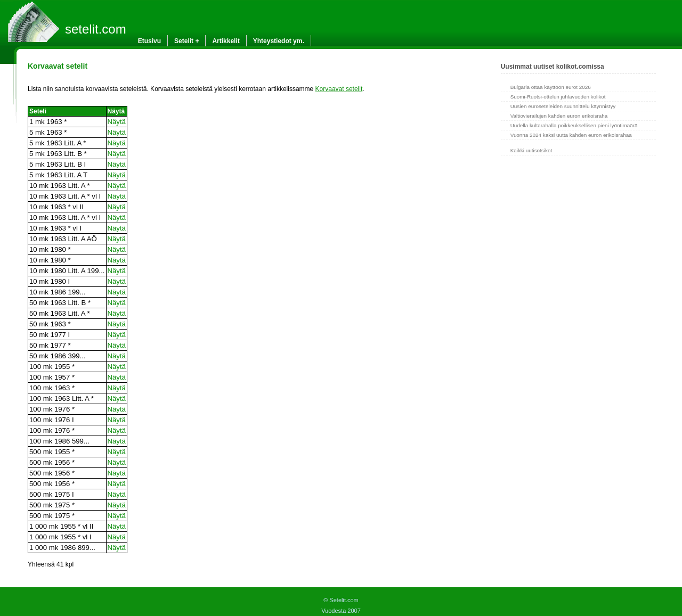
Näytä (117, 122)
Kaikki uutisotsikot (531, 150)
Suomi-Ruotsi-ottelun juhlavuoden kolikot (558, 97)
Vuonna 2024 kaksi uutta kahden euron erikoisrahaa (571, 135)
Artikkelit (226, 41)
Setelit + (186, 41)
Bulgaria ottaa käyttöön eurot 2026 (551, 87)
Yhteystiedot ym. (279, 41)
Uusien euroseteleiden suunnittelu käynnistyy (563, 106)
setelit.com (96, 29)
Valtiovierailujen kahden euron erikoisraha (559, 116)
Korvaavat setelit (339, 89)
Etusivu (149, 41)
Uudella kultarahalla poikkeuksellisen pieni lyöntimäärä (574, 125)
